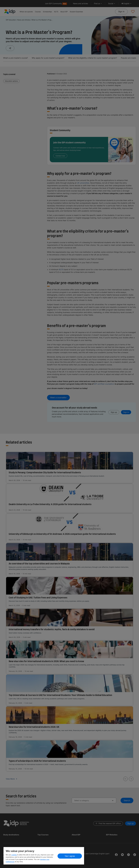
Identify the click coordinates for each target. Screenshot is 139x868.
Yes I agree (70, 856)
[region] (44, 856)
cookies (14, 855)
